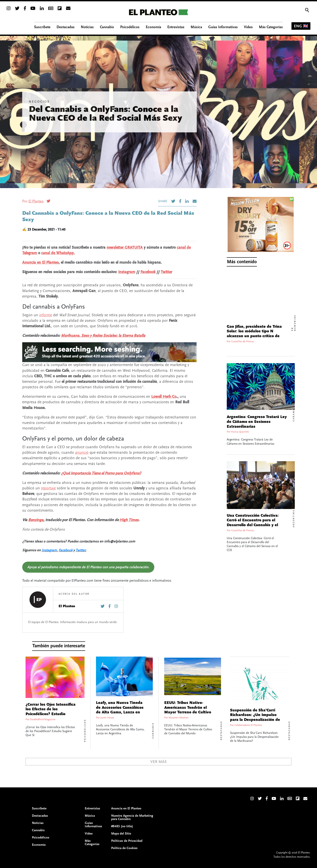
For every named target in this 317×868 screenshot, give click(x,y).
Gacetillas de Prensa (242, 341)
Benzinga (36, 520)
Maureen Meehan (179, 718)
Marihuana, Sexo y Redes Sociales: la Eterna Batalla (103, 336)
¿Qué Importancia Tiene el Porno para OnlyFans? (101, 473)
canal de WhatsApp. (58, 253)
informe (46, 315)
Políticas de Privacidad (127, 841)
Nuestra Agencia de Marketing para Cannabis (132, 817)
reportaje (48, 488)
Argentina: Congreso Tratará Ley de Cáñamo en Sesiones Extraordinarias (257, 422)
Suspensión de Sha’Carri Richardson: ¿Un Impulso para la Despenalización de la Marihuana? (255, 717)
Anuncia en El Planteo (40, 262)
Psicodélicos (85, 731)
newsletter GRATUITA (125, 247)
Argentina (294, 518)
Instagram (127, 272)
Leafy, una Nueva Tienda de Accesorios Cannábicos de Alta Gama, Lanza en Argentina (120, 710)
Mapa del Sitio (121, 834)
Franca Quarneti (240, 432)
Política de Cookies (124, 848)
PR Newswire (294, 323)
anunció (82, 453)
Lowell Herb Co (164, 397)
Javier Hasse (107, 718)
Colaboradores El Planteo (248, 725)
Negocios (39, 102)
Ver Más (158, 762)
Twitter (166, 272)
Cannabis (153, 731)
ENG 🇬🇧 (301, 26)
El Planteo (36, 201)
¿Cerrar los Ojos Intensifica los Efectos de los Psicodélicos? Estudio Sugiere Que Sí (51, 712)
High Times (129, 520)
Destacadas (221, 731)
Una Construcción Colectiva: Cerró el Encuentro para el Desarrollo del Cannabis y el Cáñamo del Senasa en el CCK (254, 523)
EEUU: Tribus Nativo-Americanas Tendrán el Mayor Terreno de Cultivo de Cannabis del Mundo (188, 710)
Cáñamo (294, 415)
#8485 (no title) (122, 826)
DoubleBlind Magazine (43, 719)
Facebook (148, 272)
